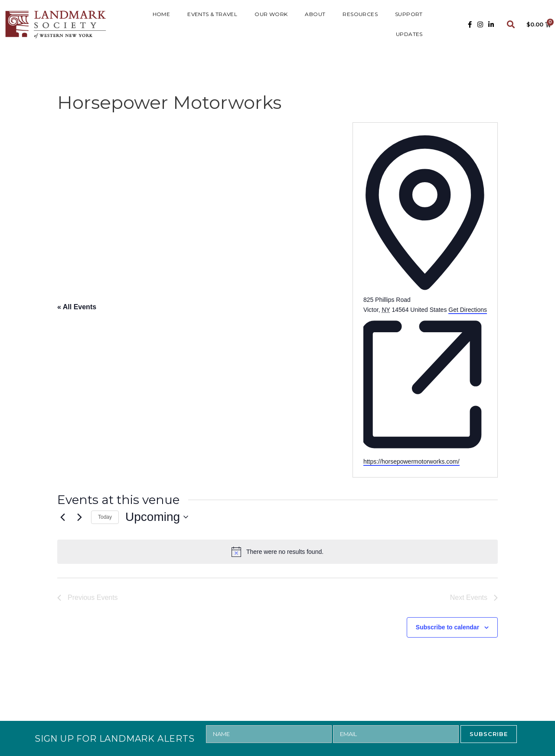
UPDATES (409, 34)
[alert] (277, 552)
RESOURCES (360, 14)
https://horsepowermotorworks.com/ (411, 461)
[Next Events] (79, 517)
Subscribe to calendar (447, 627)
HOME (162, 14)
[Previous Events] (62, 517)
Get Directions (468, 310)
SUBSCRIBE (489, 734)
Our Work (271, 14)
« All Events (77, 307)
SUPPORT (409, 14)
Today (105, 517)
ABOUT (315, 14)
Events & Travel (212, 14)
